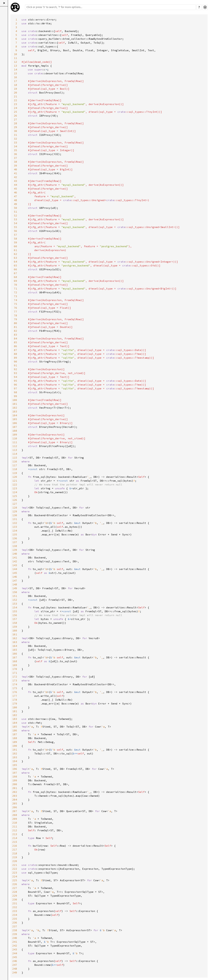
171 (15, 673)
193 (15, 757)
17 (15, 81)
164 (15, 646)
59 (15, 242)
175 (15, 688)
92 (15, 369)
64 (15, 262)
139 (15, 550)
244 (15, 953)
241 (15, 942)
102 (15, 408)
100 (15, 400)
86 (15, 346)
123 (15, 488)
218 (15, 853)
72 (15, 292)
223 (15, 873)
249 (15, 972)
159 (15, 627)
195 (15, 765)
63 (15, 258)
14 (15, 69)
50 (15, 208)
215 (15, 842)
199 (15, 780)
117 (15, 465)
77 (15, 312)
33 (15, 142)
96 (15, 385)
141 (15, 557)
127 (15, 504)
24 (15, 108)
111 (15, 442)
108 (15, 431)
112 (15, 446)
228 (15, 892)
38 (15, 162)
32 (15, 139)
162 (15, 638)
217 (15, 850)
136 (15, 538)
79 (15, 319)
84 (15, 338)
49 (15, 204)
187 (15, 734)
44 (15, 185)
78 (15, 315)
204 (15, 800)
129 (15, 511)
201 (15, 788)
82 (15, 331)
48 (15, 200)
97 (15, 388)
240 (15, 938)
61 (15, 250)
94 (15, 377)
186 (15, 730)
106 (15, 423)
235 (15, 919)
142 (15, 561)
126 (15, 500)
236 (15, 923)
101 (15, 404)
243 (15, 949)
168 (15, 661)
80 (15, 323)
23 (15, 104)
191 (15, 750)
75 (15, 304)
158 (15, 623)
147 (15, 581)
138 (15, 546)
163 (15, 642)
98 (15, 392)
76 (15, 308)
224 (15, 876)
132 (15, 523)
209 (15, 819)
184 (15, 723)
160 (15, 630)
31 (15, 135)
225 (15, 880)
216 (15, 846)
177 (15, 696)
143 (15, 565)
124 (15, 492)
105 (15, 419)
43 (15, 181)
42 (15, 177)
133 (15, 527)
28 (15, 123)
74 (15, 300)
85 (15, 342)
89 (15, 358)
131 (15, 519)
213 (15, 834)
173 (15, 680)
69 (15, 281)
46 (15, 192)
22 (15, 100)
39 (15, 166)
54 (15, 223)
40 (15, 169)
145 (15, 573)
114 (15, 454)
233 (15, 911)
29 (15, 127)
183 (15, 719)
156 (15, 615)
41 (15, 173)
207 (15, 811)
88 (15, 354)
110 (15, 438)
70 (15, 285)
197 (15, 773)
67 (15, 273)
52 (15, 216)
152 (15, 600)
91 (15, 365)
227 (15, 888)
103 (15, 411)
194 (15, 761)
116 (15, 461)
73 (15, 296)
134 (15, 531)
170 (15, 669)
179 (15, 703)
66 (15, 269)
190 (15, 746)
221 (15, 865)
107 (15, 427)
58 (15, 239)
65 (15, 265)
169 (15, 665)
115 (15, 458)
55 (15, 227)
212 (15, 830)
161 (15, 634)
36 (15, 154)
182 (15, 715)
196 (15, 769)
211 (15, 826)
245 (15, 957)
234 (15, 915)
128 (15, 508)
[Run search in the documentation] (110, 7)
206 (15, 807)
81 (15, 327)
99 (15, 396)
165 (15, 650)
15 (15, 73)
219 (15, 857)
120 (15, 477)
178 (15, 700)
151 (15, 596)
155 (15, 611)
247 (15, 965)
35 (15, 150)
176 (15, 692)
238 (15, 930)
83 (15, 335)
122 (15, 484)
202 (15, 792)
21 (15, 96)
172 (15, 677)
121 (15, 481)
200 (15, 784)
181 (15, 711)
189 (15, 742)
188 (15, 738)
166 (15, 654)
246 (15, 961)
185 (15, 727)
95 (15, 381)
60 (15, 246)
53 (15, 219)
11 (15, 58)
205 (15, 803)
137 (15, 542)
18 (15, 85)
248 (15, 969)
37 (15, 158)
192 (15, 753)
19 (15, 89)
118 (15, 469)
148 (15, 584)
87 (15, 350)
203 (15, 796)
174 (15, 684)
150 (15, 592)
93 (15, 373)
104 (15, 415)
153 (15, 604)
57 (15, 235)
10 (15, 54)
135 (15, 534)
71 (15, 289)
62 (15, 254)
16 (15, 77)
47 (15, 196)
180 (15, 707)
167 (15, 657)
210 (15, 823)
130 (15, 515)
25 (15, 112)
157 (15, 619)
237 (15, 926)
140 (15, 554)
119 (15, 473)
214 (15, 838)
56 (15, 231)
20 (15, 93)
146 (15, 577)
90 (15, 362)
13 (15, 66)
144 (15, 569)
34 (15, 146)
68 (15, 277)
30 (15, 131)
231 (15, 903)
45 (15, 189)
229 (15, 896)
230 (15, 899)
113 (15, 450)
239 (15, 934)
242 (15, 946)
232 (15, 907)
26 (15, 116)
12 (15, 62)
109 (15, 435)
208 (15, 815)
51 (15, 212)
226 (15, 884)
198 (15, 777)
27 (15, 119)
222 (15, 869)
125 (15, 496)
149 (15, 588)
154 (15, 607)
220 (15, 861)
